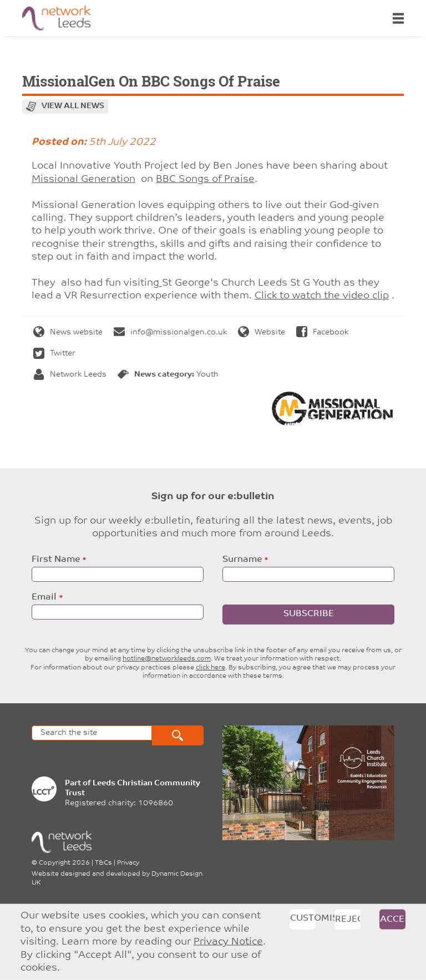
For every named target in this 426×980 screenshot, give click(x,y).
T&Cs (103, 863)
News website (68, 332)
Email (44, 597)
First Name (56, 560)
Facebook (322, 332)
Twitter (54, 354)
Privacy (128, 863)
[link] (83, 179)
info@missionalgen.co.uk (170, 332)
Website (262, 332)
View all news (73, 106)
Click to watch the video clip (322, 296)
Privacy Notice (228, 942)
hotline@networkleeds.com (167, 659)
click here (211, 668)
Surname (242, 560)
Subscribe (309, 614)
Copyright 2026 (64, 863)
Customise (303, 918)
